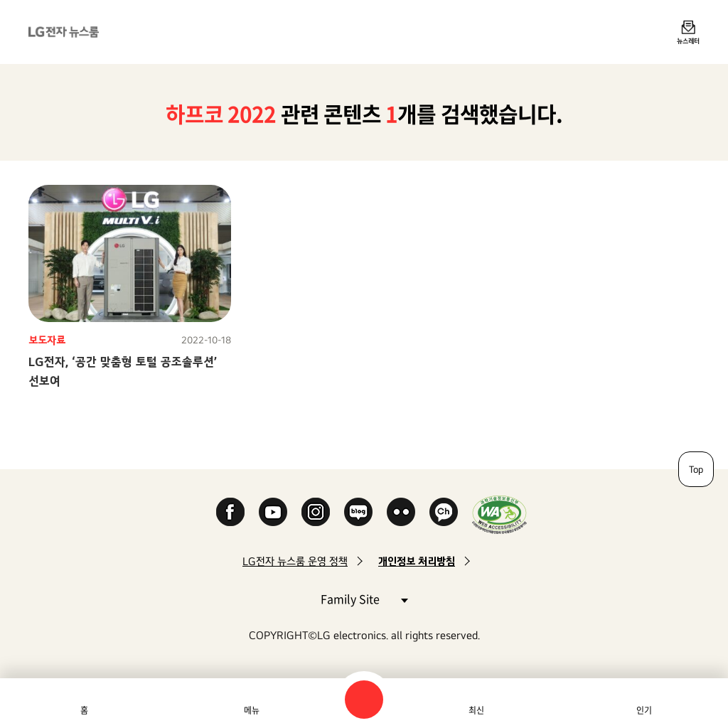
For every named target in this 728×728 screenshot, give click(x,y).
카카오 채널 (444, 512)
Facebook (230, 512)
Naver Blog (358, 512)
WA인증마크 (499, 514)
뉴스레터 (688, 41)
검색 (364, 700)
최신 (476, 710)
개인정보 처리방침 (417, 561)
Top (696, 469)
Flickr (401, 512)
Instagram (316, 512)
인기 (644, 710)
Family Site (364, 598)
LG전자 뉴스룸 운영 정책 (295, 561)
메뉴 (252, 710)
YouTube (273, 512)
